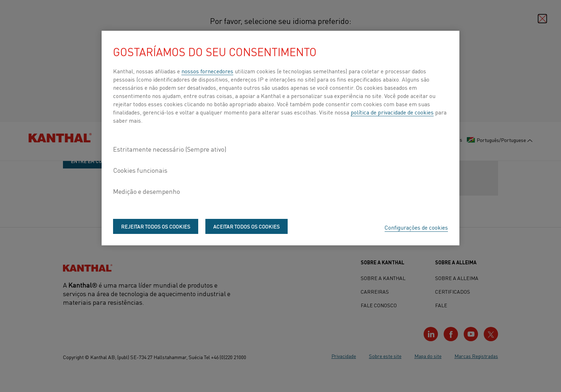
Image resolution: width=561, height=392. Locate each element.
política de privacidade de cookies (392, 112)
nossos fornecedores (207, 71)
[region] (280, 138)
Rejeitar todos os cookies (156, 226)
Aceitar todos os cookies (247, 226)
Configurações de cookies (416, 227)
